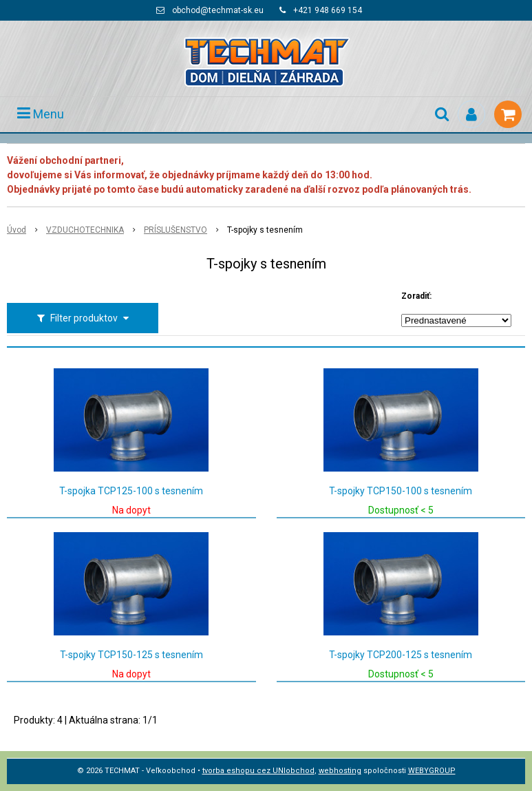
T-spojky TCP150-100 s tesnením (401, 491)
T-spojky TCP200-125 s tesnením (401, 655)
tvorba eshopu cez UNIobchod (258, 771)
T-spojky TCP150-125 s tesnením (131, 655)
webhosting (340, 771)
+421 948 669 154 (328, 10)
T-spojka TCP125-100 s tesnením (131, 491)
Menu (41, 114)
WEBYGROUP (432, 771)
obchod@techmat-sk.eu (218, 10)
